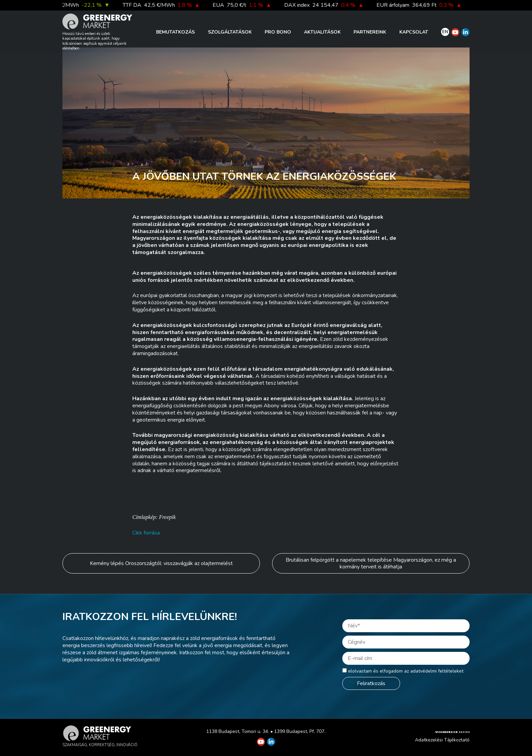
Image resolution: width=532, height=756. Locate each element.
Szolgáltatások (230, 32)
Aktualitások (322, 32)
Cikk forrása (146, 533)
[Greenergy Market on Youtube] (455, 32)
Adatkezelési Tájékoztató (442, 740)
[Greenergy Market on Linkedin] (465, 32)
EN (445, 32)
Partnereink (370, 32)
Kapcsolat (414, 32)
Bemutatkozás (175, 32)
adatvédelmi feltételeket (437, 671)
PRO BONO (278, 32)
